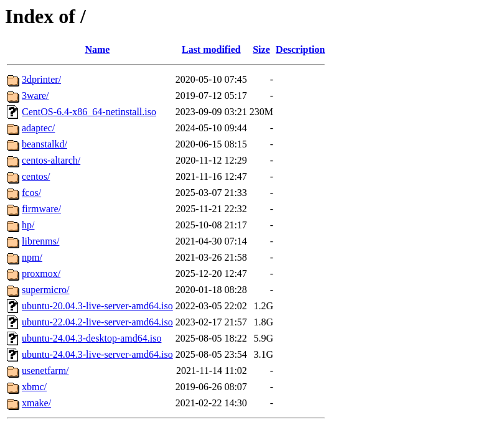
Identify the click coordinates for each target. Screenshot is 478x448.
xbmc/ (34, 387)
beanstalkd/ (45, 144)
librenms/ (40, 241)
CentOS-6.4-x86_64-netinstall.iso (89, 112)
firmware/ (41, 209)
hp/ (28, 225)
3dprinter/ (41, 79)
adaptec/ (38, 128)
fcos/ (31, 193)
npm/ (32, 257)
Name (97, 49)
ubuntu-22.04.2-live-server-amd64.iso (97, 322)
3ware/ (35, 96)
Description (300, 49)
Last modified (211, 49)
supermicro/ (45, 290)
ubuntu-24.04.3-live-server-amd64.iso (97, 354)
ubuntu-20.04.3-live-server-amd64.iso (97, 306)
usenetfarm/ (45, 371)
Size (261, 49)
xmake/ (36, 403)
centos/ (36, 176)
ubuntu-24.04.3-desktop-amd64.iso (91, 338)
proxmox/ (41, 273)
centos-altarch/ (51, 160)
